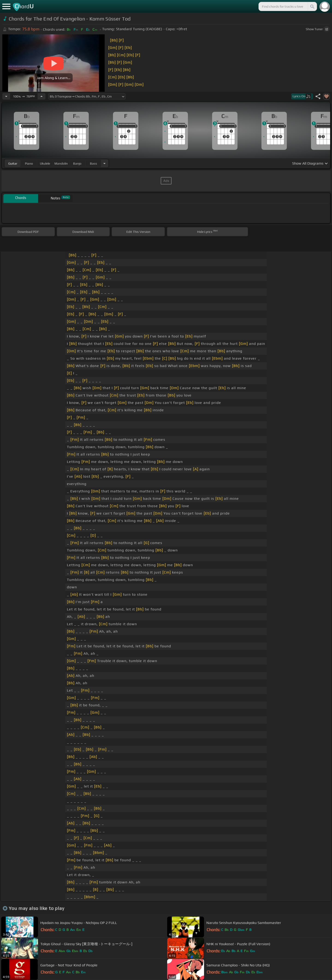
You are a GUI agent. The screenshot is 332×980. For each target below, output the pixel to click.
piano (29, 163)
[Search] (312, 6)
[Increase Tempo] (41, 96)
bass (93, 163)
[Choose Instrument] (104, 163)
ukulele (45, 163)
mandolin (61, 163)
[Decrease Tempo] (6, 96)
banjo (77, 163)
